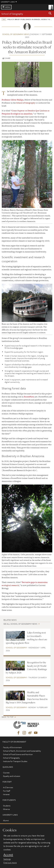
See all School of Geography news (20, 624)
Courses (6, 773)
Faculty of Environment (12, 747)
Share (8, 58)
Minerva (6, 809)
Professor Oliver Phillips (13, 100)
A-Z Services (8, 787)
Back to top (8, 717)
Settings (7, 859)
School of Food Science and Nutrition (18, 754)
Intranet (6, 794)
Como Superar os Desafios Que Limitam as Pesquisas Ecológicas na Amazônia (26, 112)
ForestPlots (29, 397)
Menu (8, 7)
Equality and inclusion (12, 776)
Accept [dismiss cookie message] (8, 855)
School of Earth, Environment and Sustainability (22, 751)
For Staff (7, 791)
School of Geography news (16, 34)
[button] (50, 14)
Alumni (6, 820)
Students (7, 806)
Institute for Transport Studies (15, 761)
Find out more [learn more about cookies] (10, 862)
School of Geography (12, 14)
